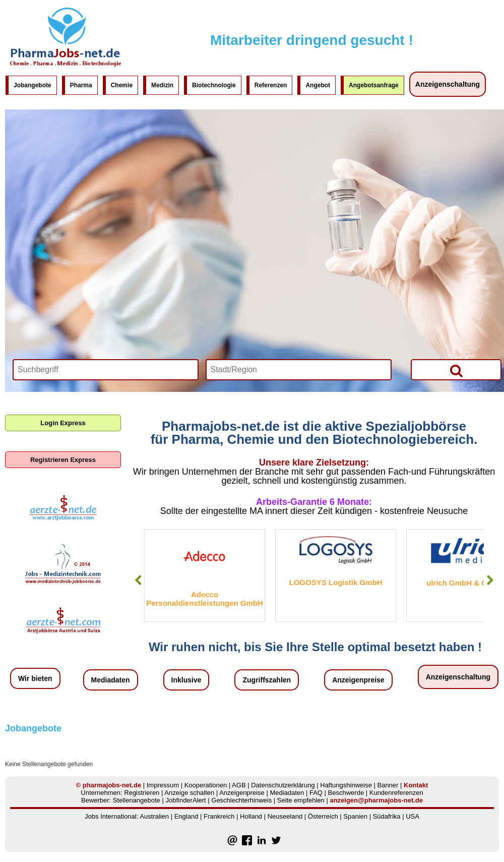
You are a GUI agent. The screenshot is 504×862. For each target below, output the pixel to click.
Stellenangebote (137, 800)
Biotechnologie (214, 85)
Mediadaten (111, 680)
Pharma (81, 85)
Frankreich (219, 816)
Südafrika (387, 816)
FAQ (316, 793)
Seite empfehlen (301, 800)
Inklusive (186, 680)
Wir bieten (35, 678)
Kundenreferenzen (396, 793)
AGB (239, 785)
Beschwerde (346, 793)
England (186, 816)
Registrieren (142, 793)
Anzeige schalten (189, 793)
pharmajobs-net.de (112, 785)
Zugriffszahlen (267, 680)
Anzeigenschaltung (448, 84)
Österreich (323, 816)
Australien (154, 816)
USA (413, 816)
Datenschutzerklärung (283, 785)
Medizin (162, 85)
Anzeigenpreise (358, 680)
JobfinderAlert (185, 800)
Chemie (122, 85)
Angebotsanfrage (374, 85)
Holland (251, 816)
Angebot (318, 85)
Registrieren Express (63, 460)
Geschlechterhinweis (241, 800)
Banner (388, 785)
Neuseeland (285, 816)
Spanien (355, 816)
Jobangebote (33, 85)
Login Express (63, 423)
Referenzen (271, 85)
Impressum (163, 785)
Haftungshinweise (346, 785)
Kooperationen (206, 785)
